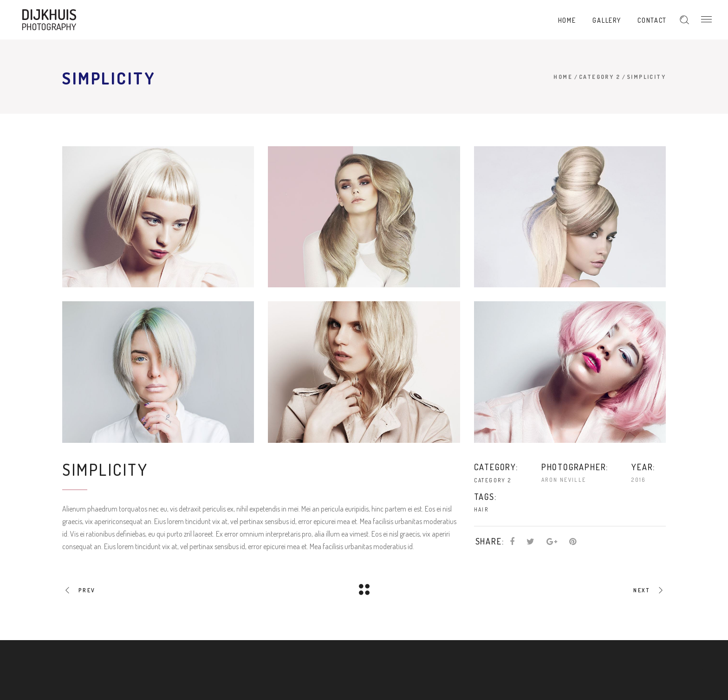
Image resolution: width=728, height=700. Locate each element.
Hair (481, 509)
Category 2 (600, 77)
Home (563, 77)
